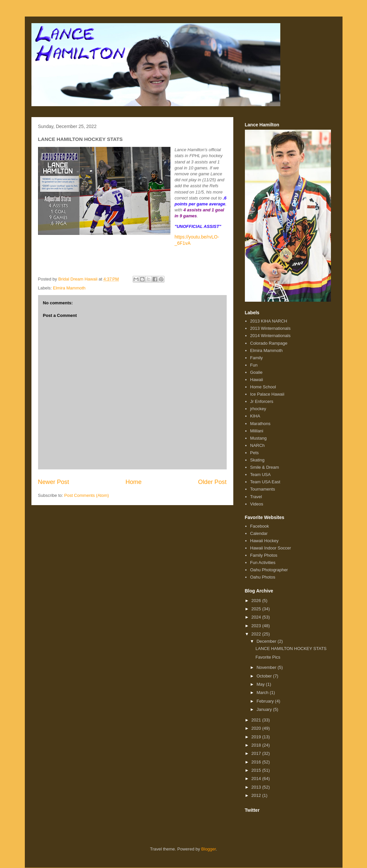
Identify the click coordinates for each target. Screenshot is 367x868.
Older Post (212, 482)
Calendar (259, 533)
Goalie (256, 372)
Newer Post (54, 482)
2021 (257, 720)
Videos (257, 504)
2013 (257, 787)
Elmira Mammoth (69, 288)
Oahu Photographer (269, 570)
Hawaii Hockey (264, 541)
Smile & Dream (265, 467)
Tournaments (263, 489)
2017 (257, 753)
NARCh (257, 445)
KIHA (255, 416)
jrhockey (258, 409)
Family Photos (264, 555)
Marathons (260, 424)
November (267, 667)
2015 (257, 770)
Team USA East (265, 482)
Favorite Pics (268, 657)
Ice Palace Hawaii (267, 394)
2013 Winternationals (270, 328)
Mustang (258, 438)
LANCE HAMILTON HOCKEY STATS (291, 649)
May (261, 684)
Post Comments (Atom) (87, 495)
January (265, 709)
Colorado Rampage (269, 343)
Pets (254, 453)
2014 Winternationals (270, 336)
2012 (257, 795)
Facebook (260, 526)
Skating (257, 460)
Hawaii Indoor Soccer (271, 548)
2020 (257, 728)
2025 (257, 609)
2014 (257, 779)
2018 (257, 745)
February (266, 701)
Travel (256, 497)
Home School (263, 387)
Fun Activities (263, 563)
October (265, 676)
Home (134, 482)
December (267, 641)
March (263, 693)
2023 (257, 626)
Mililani (257, 431)
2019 (257, 737)
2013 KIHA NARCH (269, 321)
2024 (257, 617)
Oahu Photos (263, 577)
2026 (257, 601)
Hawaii (257, 380)
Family (256, 358)
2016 (257, 762)
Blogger (208, 849)
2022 (257, 634)
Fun (254, 365)
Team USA (260, 475)
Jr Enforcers (262, 401)
